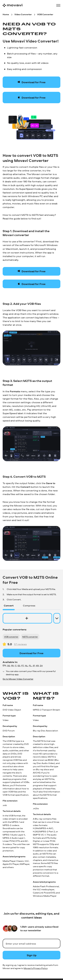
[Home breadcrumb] (6, 14)
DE (9, 665)
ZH (41, 665)
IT (16, 665)
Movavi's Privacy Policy (36, 968)
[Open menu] (58, 5)
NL (26, 665)
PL (30, 665)
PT (23, 665)
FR (12, 665)
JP (34, 665)
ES (19, 665)
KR (37, 665)
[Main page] (12, 5)
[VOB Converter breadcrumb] (45, 14)
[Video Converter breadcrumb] (23, 14)
